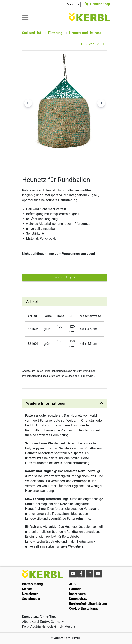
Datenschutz (78, 599)
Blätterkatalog (32, 584)
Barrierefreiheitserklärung (88, 604)
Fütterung (55, 33)
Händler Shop (97, 4)
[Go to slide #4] (96, 161)
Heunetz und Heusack (85, 33)
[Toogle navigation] (25, 17)
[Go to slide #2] (53, 161)
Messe (27, 589)
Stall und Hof (32, 33)
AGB (72, 584)
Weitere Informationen (46, 403)
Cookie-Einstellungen (85, 609)
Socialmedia (31, 599)
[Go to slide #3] (74, 161)
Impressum (77, 594)
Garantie (75, 589)
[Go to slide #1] (32, 161)
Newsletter (30, 594)
